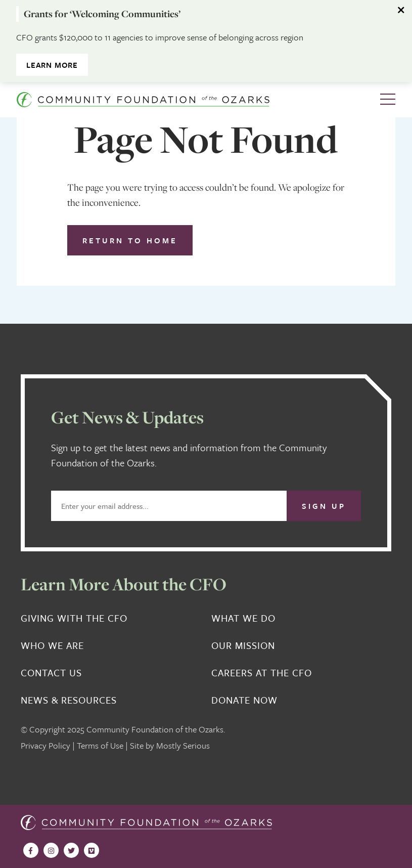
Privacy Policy (45, 745)
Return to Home (130, 240)
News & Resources (69, 700)
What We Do (243, 618)
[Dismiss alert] (402, 10)
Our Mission (243, 645)
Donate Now (244, 700)
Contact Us (51, 673)
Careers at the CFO (262, 673)
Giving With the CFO (74, 618)
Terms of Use (100, 745)
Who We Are (52, 645)
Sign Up (324, 506)
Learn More (52, 65)
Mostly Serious (183, 745)
